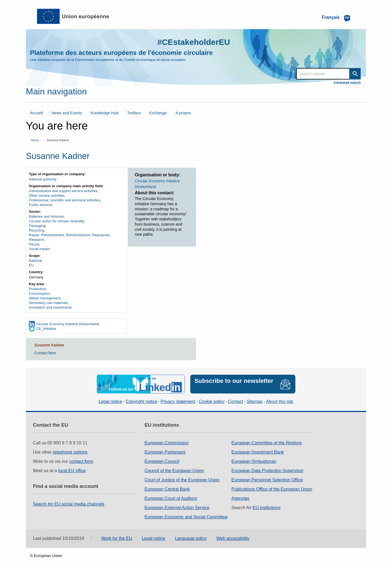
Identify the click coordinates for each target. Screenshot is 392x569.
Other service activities (47, 196)
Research (36, 240)
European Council (162, 461)
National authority (43, 179)
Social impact (39, 249)
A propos (183, 113)
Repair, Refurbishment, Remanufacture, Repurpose (69, 235)
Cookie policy (212, 402)
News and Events (67, 113)
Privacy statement (178, 402)
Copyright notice (141, 402)
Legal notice (110, 402)
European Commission (167, 443)
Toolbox (134, 113)
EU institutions (267, 508)
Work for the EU (117, 538)
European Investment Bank (258, 452)
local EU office (72, 471)
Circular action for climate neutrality (56, 221)
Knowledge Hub (105, 113)
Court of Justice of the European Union (182, 480)
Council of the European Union (174, 471)
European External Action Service (177, 508)
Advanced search (347, 83)
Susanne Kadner (58, 140)
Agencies (240, 498)
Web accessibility (233, 538)
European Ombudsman (254, 461)
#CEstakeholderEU (194, 42)
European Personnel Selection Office (267, 480)
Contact (236, 402)
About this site (280, 402)
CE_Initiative (46, 329)
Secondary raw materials (48, 303)
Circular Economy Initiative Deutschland (68, 324)
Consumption (39, 293)
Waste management (45, 298)
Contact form (45, 353)
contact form (81, 461)
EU (31, 265)
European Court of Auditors (171, 498)
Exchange (158, 113)
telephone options (70, 452)
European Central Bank (167, 489)
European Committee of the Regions (267, 443)
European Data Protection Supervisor (267, 471)
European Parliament (165, 452)
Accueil (36, 113)
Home (35, 140)
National (35, 261)
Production (37, 289)
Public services (41, 205)
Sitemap (255, 402)
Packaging (37, 226)
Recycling (36, 230)
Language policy (191, 538)
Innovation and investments (50, 307)
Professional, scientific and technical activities (65, 200)
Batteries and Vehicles (46, 216)
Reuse (34, 244)
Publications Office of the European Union (272, 489)
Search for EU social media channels (69, 504)
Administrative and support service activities (63, 191)
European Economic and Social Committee (186, 517)
